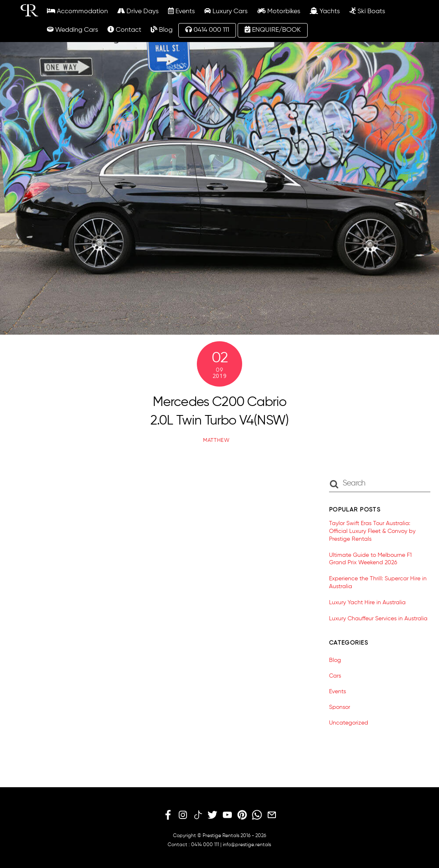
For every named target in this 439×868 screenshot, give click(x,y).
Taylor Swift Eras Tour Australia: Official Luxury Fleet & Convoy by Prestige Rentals (372, 531)
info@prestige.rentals (247, 845)
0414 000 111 (207, 30)
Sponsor (340, 707)
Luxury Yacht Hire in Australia (367, 603)
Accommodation (77, 11)
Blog (162, 30)
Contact (124, 30)
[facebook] (168, 815)
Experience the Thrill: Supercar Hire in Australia (378, 583)
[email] (272, 815)
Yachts (325, 11)
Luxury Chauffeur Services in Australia (378, 619)
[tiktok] (198, 815)
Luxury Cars (226, 11)
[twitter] (212, 815)
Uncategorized (349, 723)
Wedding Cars (72, 30)
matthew (216, 440)
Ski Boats (367, 11)
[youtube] (227, 815)
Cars (335, 676)
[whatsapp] (257, 815)
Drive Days (138, 11)
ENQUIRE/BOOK (273, 30)
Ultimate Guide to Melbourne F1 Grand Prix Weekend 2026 (370, 559)
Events (181, 11)
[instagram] (183, 815)
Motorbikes (279, 11)
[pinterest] (242, 815)
